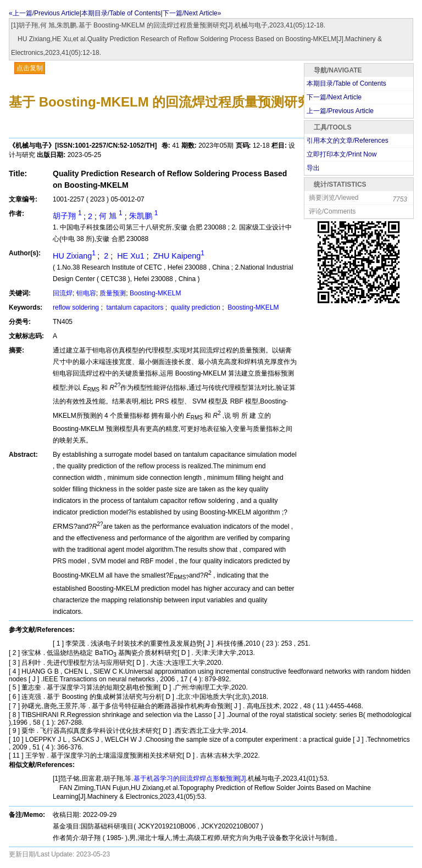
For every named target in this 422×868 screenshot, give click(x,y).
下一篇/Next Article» (192, 13)
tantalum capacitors (135, 307)
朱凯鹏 (144, 216)
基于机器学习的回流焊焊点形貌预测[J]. (191, 779)
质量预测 (113, 293)
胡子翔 (68, 216)
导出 (313, 168)
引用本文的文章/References (348, 141)
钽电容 (86, 293)
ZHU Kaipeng (178, 256)
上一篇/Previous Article (340, 111)
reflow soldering (77, 307)
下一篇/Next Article (334, 97)
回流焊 (63, 293)
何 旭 (112, 216)
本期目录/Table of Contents (121, 13)
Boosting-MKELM (155, 293)
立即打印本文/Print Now (342, 154)
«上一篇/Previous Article (44, 13)
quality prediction (195, 307)
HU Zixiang (75, 256)
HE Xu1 (131, 256)
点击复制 (30, 68)
